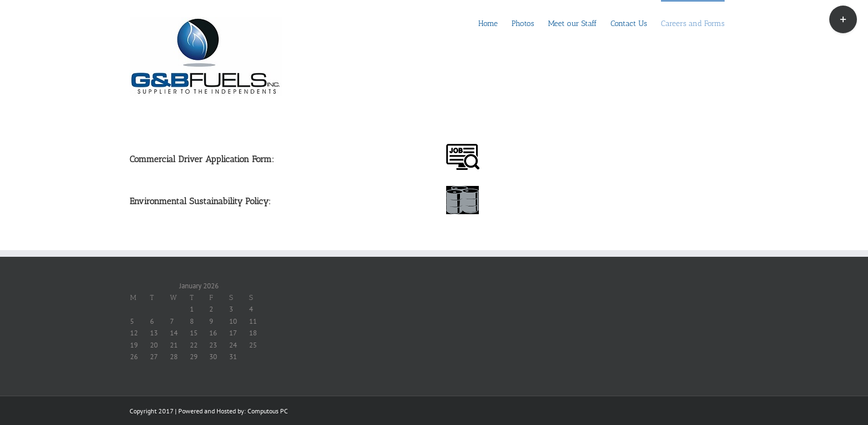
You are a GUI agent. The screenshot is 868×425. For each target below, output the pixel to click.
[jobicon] (463, 147)
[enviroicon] (463, 190)
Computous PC (268, 411)
